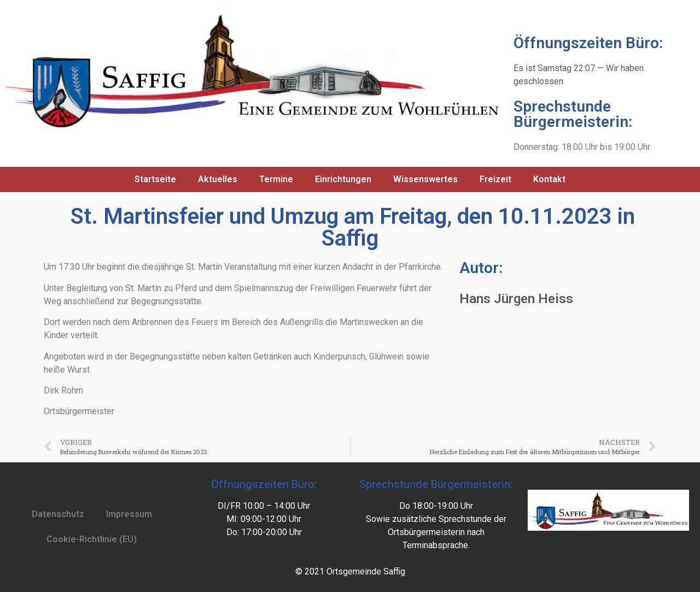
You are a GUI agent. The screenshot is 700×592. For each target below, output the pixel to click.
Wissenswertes (425, 179)
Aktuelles (218, 179)
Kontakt (549, 179)
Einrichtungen (343, 179)
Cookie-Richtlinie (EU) (92, 539)
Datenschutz (58, 514)
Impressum (129, 514)
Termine (276, 179)
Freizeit (495, 179)
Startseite (155, 179)
